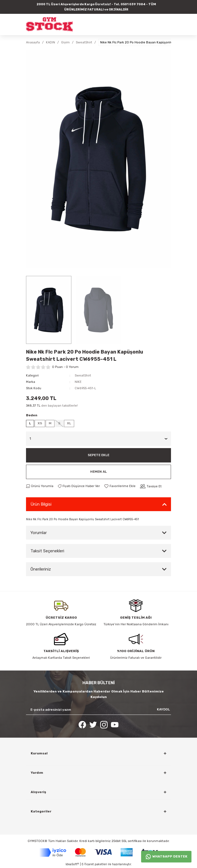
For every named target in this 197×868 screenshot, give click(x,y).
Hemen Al (98, 472)
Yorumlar (39, 533)
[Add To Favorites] (120, 486)
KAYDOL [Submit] (163, 709)
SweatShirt (83, 376)
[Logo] (49, 24)
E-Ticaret (88, 864)
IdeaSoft (72, 864)
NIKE (78, 382)
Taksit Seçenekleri (47, 551)
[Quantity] (98, 439)
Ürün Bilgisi (41, 504)
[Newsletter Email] (98, 710)
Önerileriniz (41, 569)
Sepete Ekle (98, 455)
